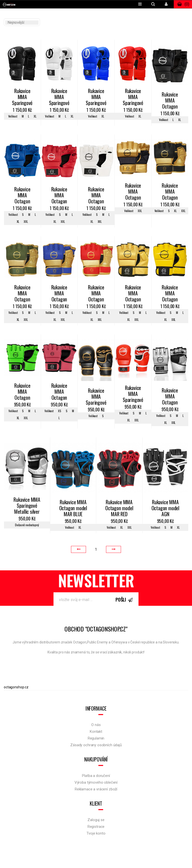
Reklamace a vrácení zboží (96, 789)
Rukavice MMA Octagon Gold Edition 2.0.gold (133, 192)
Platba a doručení (96, 776)
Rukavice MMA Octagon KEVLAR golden (133, 294)
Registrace (96, 827)
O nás (96, 725)
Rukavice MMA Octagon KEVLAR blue (22, 196)
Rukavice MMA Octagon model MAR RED (119, 508)
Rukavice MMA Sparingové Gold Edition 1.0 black (96, 397)
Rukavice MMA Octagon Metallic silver (170, 397)
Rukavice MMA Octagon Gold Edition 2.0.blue (59, 294)
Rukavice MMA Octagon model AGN (165, 508)
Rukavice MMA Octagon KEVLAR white (96, 196)
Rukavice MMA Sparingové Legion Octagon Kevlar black (22, 97)
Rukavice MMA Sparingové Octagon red (133, 394)
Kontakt (96, 732)
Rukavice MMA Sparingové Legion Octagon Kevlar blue (96, 97)
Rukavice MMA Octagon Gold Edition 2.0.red (96, 294)
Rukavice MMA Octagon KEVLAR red (59, 196)
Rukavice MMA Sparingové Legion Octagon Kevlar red (133, 97)
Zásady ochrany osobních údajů (96, 745)
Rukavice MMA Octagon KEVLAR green (22, 392)
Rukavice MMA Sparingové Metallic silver (27, 506)
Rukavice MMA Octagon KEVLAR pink (59, 392)
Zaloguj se (96, 820)
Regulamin (96, 738)
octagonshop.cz (16, 687)
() (183, 4)
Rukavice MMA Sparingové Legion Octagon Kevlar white (59, 97)
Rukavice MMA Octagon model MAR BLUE (73, 508)
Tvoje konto (96, 833)
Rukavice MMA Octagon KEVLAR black (170, 101)
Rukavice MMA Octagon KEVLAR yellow (170, 294)
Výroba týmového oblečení (96, 782)
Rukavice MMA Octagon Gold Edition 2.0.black (170, 192)
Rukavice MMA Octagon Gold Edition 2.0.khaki (22, 294)
